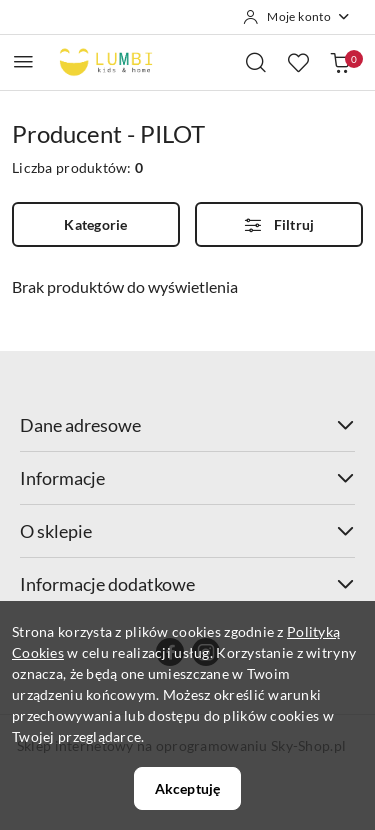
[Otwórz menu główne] (23, 61)
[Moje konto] (297, 17)
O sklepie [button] (187, 531)
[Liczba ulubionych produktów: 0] (298, 62)
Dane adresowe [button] (187, 425)
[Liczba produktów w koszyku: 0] (340, 62)
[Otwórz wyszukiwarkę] (256, 62)
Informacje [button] (187, 478)
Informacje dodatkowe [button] (187, 584)
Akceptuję (187, 788)
